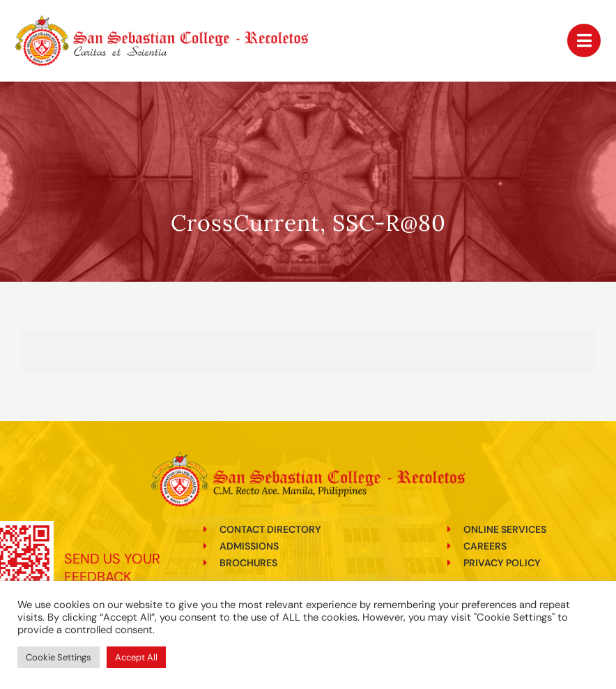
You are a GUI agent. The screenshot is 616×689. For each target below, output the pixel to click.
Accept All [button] (136, 657)
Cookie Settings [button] (59, 657)
